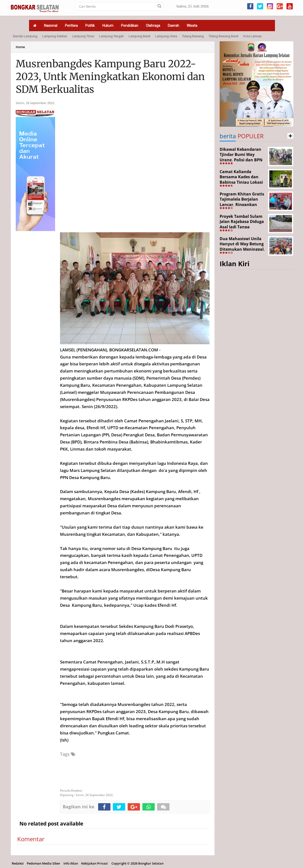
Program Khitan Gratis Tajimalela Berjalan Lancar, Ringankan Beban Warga (242, 202)
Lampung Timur (83, 36)
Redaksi (18, 863)
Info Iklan (71, 863)
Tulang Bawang (193, 36)
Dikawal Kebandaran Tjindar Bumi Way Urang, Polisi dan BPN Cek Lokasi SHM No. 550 (241, 160)
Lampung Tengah (111, 36)
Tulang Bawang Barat (223, 36)
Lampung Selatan (55, 36)
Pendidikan (130, 26)
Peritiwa (71, 26)
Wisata (192, 26)
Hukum (108, 26)
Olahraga (153, 26)
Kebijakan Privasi (94, 863)
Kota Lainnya (252, 36)
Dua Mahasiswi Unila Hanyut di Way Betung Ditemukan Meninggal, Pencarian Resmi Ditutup (242, 249)
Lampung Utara (166, 36)
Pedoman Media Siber (44, 863)
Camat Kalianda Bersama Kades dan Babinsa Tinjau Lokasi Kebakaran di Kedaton (242, 180)
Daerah (173, 26)
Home (20, 47)
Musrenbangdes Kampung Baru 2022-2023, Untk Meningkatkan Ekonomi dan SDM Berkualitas (110, 77)
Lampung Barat (139, 36)
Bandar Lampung (25, 36)
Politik (90, 26)
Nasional (51, 26)
